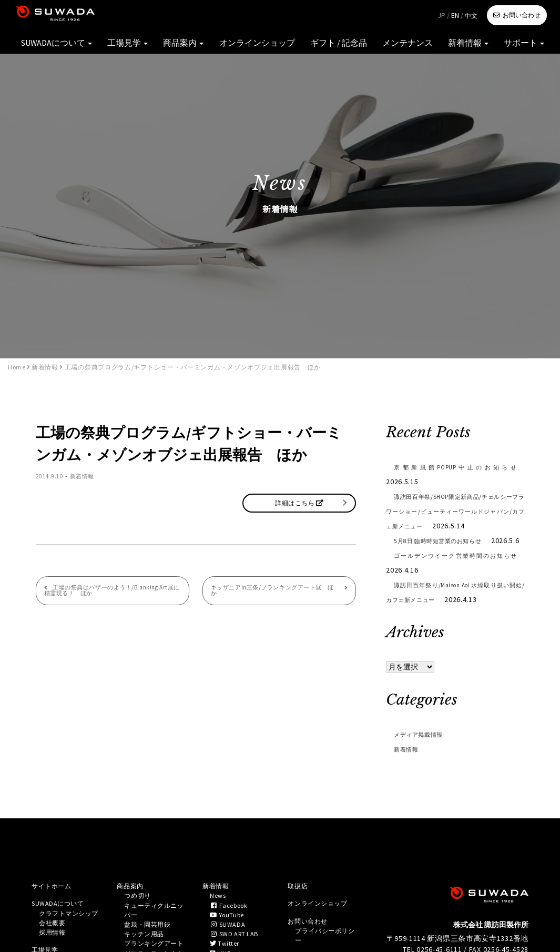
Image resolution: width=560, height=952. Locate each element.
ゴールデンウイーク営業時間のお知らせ (455, 592)
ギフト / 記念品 (374, 47)
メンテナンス (431, 47)
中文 (471, 16)
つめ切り (140, 927)
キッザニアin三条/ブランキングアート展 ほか (273, 592)
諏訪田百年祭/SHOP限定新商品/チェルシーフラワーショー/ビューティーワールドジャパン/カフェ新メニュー (455, 511)
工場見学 (196, 47)
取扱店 (299, 916)
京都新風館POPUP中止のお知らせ (455, 467)
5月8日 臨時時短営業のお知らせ (455, 555)
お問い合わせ (522, 15)
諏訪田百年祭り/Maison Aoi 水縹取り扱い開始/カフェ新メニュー (455, 622)
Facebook (233, 938)
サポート (529, 47)
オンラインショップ (305, 47)
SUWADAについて (136, 47)
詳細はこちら (299, 503)
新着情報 (482, 47)
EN (455, 15)
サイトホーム (55, 916)
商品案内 (243, 47)
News (219, 927)
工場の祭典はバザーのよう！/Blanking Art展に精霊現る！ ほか (109, 596)
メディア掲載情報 (425, 764)
